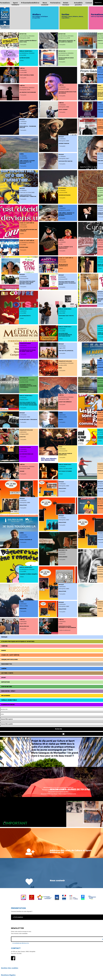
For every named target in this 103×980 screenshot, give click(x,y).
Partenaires (55, 3)
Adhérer (36, 3)
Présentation (27, 3)
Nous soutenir (45, 4)
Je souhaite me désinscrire (21, 943)
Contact (89, 3)
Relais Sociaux (66, 4)
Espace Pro (98, 3)
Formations (5, 3)
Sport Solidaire (15, 4)
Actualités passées (78, 4)
